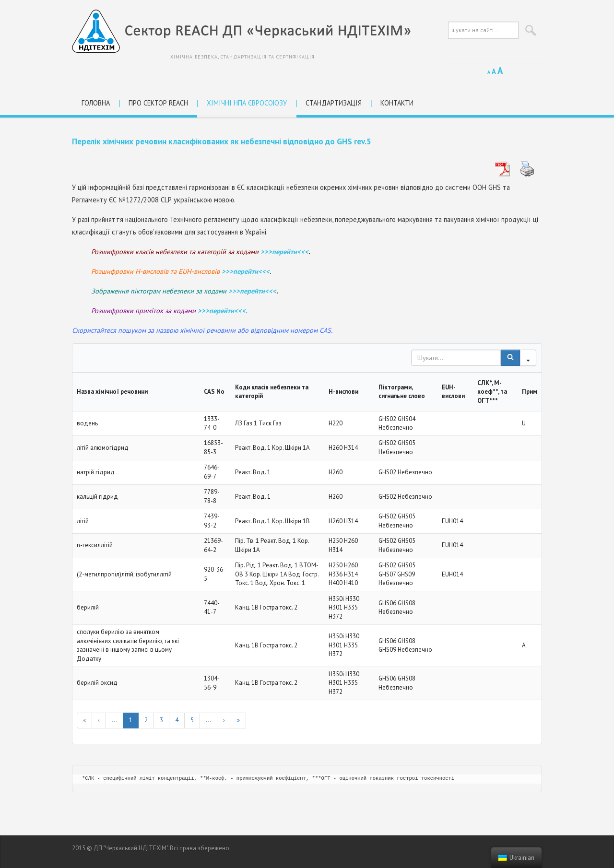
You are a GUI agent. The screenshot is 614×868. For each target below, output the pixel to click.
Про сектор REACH (158, 103)
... (114, 720)
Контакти (397, 103)
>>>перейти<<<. (223, 311)
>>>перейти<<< (284, 252)
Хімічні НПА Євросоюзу (247, 103)
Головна (96, 103)
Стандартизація (334, 103)
